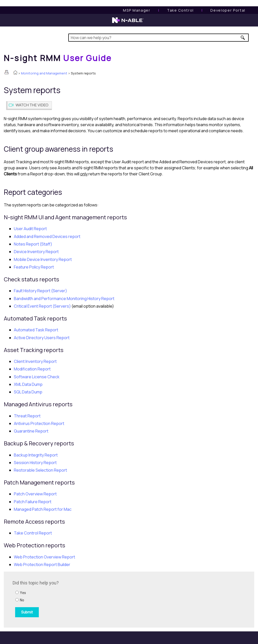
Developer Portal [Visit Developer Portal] (228, 10)
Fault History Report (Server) (40, 291)
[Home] (58, 58)
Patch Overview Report (35, 494)
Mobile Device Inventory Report (43, 259)
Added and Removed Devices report (47, 236)
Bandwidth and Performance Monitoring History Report (64, 299)
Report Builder (42, 565)
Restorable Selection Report (40, 470)
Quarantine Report (31, 431)
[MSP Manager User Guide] (137, 10)
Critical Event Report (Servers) (42, 306)
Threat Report (27, 416)
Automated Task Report (36, 330)
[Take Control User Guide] (180, 10)
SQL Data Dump (28, 392)
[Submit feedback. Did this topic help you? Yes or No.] (81, 599)
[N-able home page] (128, 22)
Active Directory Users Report (42, 338)
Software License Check (37, 377)
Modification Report (32, 369)
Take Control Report (33, 533)
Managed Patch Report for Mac (43, 509)
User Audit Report (30, 229)
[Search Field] (158, 38)
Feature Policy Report (34, 267)
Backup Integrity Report (36, 455)
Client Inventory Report (35, 361)
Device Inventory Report (36, 252)
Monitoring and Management (44, 73)
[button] (243, 38)
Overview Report (44, 557)
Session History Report (35, 463)
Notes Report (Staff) (33, 244)
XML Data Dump (28, 384)
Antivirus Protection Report (39, 423)
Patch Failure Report (33, 502)
